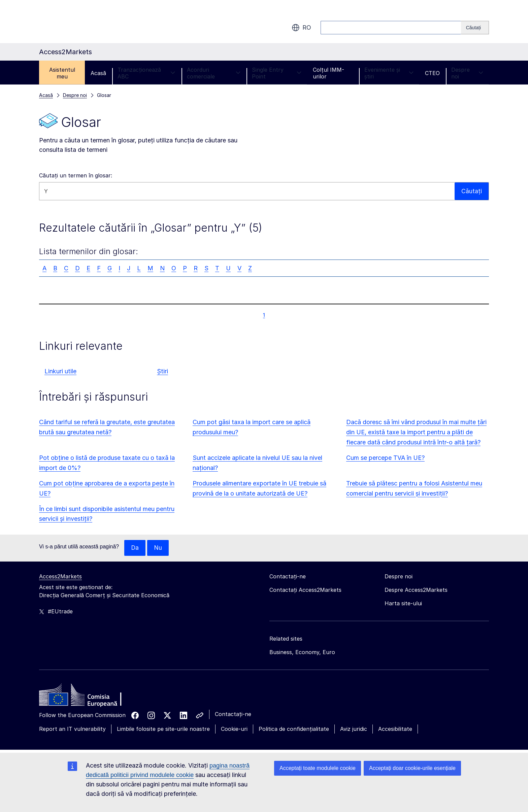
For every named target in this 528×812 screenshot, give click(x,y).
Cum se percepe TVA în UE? (385, 458)
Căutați (472, 191)
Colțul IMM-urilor (328, 73)
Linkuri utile (60, 371)
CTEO (432, 73)
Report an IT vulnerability (72, 729)
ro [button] (301, 28)
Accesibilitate (395, 729)
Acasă (98, 73)
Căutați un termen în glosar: (76, 175)
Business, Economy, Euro (302, 652)
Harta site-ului (403, 604)
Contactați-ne (233, 714)
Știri (162, 371)
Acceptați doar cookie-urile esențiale (412, 768)
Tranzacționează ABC (146, 73)
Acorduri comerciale (214, 73)
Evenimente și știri (389, 73)
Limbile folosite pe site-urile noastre (163, 729)
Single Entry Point (277, 73)
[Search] (475, 28)
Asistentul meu (62, 73)
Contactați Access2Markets (305, 590)
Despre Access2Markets (416, 590)
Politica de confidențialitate (294, 729)
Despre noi (467, 73)
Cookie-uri (234, 729)
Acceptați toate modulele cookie (318, 768)
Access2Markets (60, 577)
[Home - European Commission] (88, 697)
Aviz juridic (354, 729)
